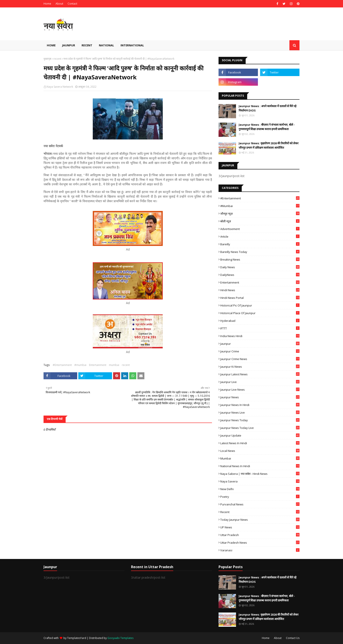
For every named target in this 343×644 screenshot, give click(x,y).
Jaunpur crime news (260, 359)
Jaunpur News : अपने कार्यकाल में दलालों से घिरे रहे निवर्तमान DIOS (268, 108)
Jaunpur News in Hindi (260, 405)
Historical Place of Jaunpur (260, 313)
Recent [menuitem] (87, 45)
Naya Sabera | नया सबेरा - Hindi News (260, 474)
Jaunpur (260, 344)
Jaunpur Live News (260, 390)
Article (260, 237)
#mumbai (80, 365)
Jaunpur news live (260, 413)
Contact (72, 4)
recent (57, 59)
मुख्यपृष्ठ (47, 59)
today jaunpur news (260, 520)
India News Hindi (260, 336)
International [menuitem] (132, 45)
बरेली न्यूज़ (260, 221)
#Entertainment (62, 365)
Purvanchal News (260, 504)
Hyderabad (260, 321)
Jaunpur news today (260, 420)
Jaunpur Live (260, 382)
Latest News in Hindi (260, 443)
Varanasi (260, 550)
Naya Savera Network (60, 87)
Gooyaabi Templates (120, 638)
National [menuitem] (106, 45)
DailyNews (260, 275)
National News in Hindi (260, 466)
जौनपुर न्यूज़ (260, 214)
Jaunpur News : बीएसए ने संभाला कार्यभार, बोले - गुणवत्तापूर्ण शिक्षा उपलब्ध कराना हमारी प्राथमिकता (267, 127)
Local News (260, 451)
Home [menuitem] (51, 45)
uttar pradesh (260, 535)
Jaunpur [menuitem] (69, 45)
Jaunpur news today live (260, 428)
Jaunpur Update (260, 435)
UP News (260, 527)
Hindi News (260, 290)
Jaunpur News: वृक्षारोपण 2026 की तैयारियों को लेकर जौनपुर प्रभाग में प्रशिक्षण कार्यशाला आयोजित (269, 145)
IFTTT (260, 328)
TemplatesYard (77, 638)
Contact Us (293, 638)
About (59, 4)
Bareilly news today (260, 252)
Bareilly (260, 244)
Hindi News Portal (260, 298)
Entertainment (98, 365)
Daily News (260, 267)
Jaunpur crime (260, 351)
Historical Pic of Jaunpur (260, 305)
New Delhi (260, 489)
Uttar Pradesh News (260, 543)
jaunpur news (260, 397)
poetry (260, 497)
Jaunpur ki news (260, 367)
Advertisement (260, 229)
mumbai (114, 365)
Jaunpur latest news (260, 374)
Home (47, 4)
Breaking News (260, 259)
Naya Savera (260, 481)
